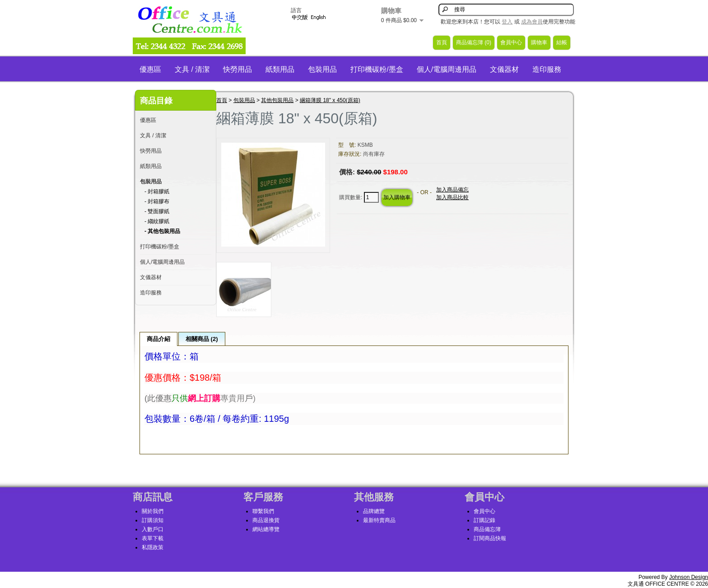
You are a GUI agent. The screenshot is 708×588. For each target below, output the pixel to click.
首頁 (442, 42)
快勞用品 (238, 69)
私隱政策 (153, 547)
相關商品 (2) (202, 339)
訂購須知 (153, 520)
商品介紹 (158, 339)
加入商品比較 (452, 197)
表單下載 (153, 538)
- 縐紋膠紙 (157, 221)
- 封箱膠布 (157, 201)
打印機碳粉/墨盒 (377, 69)
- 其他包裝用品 (162, 231)
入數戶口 (153, 529)
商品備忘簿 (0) (474, 42)
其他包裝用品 (277, 100)
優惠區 (150, 69)
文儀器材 (504, 69)
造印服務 (547, 69)
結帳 (562, 42)
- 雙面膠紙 (157, 211)
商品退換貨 (266, 520)
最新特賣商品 (379, 520)
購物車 (539, 42)
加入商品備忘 (452, 190)
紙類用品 (280, 69)
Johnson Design (689, 577)
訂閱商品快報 (490, 538)
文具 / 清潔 (192, 69)
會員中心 (511, 42)
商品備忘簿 (487, 529)
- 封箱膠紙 (157, 191)
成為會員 (532, 22)
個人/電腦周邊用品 (447, 69)
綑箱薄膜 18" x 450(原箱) (330, 100)
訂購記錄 (484, 520)
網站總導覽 (266, 529)
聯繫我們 (263, 511)
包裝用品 (322, 69)
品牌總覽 (374, 511)
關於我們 (153, 511)
